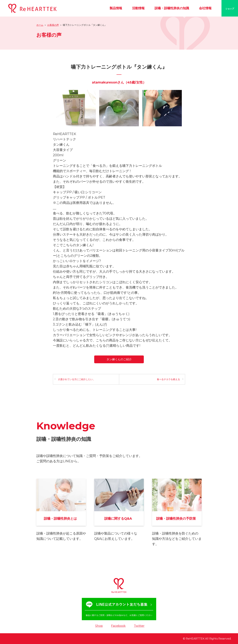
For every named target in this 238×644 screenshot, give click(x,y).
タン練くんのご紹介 (119, 359)
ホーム (40, 25)
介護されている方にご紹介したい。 (77, 379)
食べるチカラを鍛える (168, 379)
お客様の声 (53, 25)
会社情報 (205, 8)
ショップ (230, 9)
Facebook (118, 626)
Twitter (139, 626)
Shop (99, 626)
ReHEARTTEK (195, 639)
